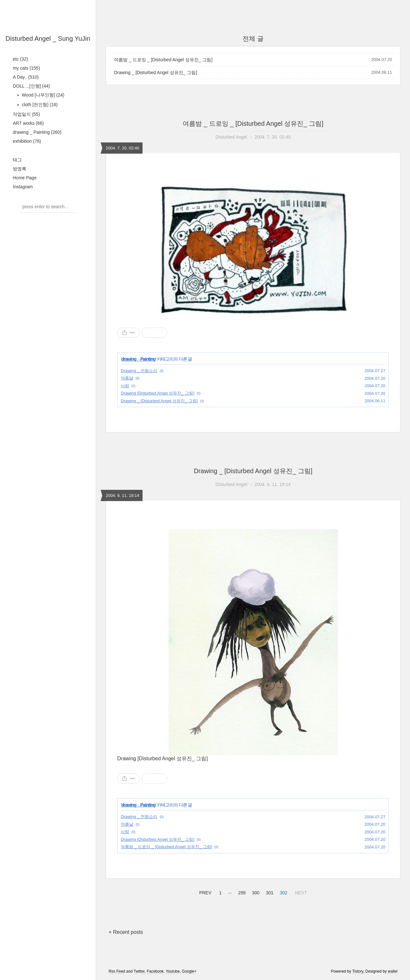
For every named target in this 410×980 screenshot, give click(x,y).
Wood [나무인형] (42, 95)
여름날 (127, 378)
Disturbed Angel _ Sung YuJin (48, 38)
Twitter (139, 971)
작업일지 (26, 114)
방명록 (20, 169)
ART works (28, 123)
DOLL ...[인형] (31, 86)
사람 (125, 386)
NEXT (300, 892)
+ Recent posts (126, 932)
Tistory (358, 971)
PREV (205, 892)
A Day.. (26, 77)
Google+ (189, 971)
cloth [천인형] (39, 105)
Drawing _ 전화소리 (139, 371)
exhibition (27, 141)
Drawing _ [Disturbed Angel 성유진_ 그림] (156, 72)
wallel (393, 971)
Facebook (155, 971)
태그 (17, 160)
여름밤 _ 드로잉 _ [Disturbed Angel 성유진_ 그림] (163, 60)
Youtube (173, 971)
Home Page (25, 178)
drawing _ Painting (37, 132)
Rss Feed (117, 971)
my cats (26, 68)
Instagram (23, 187)
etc (20, 59)
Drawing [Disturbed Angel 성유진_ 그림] (158, 393)
